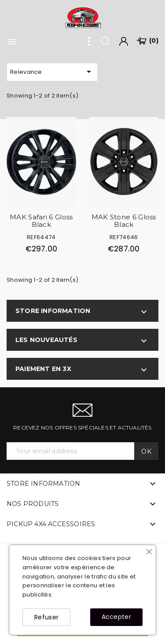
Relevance (52, 72)
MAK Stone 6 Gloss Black (124, 221)
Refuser (46, 617)
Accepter (116, 617)
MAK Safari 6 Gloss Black (41, 221)
